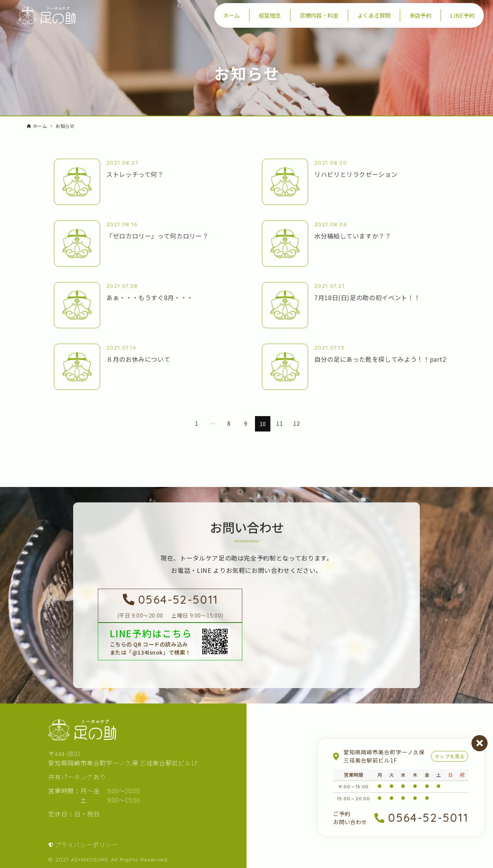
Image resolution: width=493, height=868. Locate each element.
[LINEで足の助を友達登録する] (170, 641)
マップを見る (450, 756)
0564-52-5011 (428, 818)
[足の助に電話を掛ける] (170, 606)
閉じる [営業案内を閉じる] (480, 743)
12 (297, 424)
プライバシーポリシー (86, 844)
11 (280, 424)
